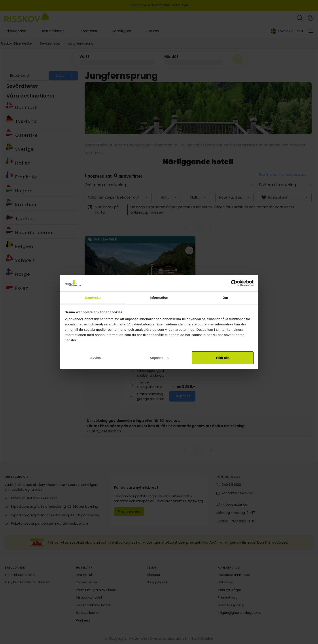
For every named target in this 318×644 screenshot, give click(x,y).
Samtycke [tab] (93, 298)
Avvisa (96, 358)
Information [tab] (159, 298)
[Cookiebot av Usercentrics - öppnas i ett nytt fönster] (234, 283)
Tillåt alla (223, 358)
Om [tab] (225, 298)
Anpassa (159, 358)
